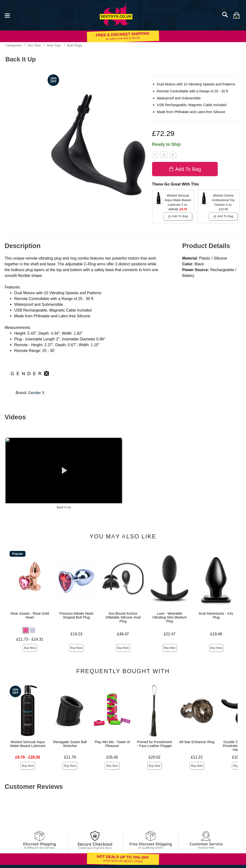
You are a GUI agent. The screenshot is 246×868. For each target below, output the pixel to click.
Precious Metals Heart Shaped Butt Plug (76, 615)
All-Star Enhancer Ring (197, 742)
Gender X (36, 393)
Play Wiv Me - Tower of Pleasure (112, 744)
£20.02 (155, 757)
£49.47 (123, 634)
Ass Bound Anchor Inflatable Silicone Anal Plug (123, 617)
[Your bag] (236, 15)
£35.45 (112, 757)
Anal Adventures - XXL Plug (216, 615)
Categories (13, 45)
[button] (26, 630)
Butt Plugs (74, 45)
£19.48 (216, 634)
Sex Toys (34, 45)
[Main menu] (7, 15)
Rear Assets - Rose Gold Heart (30, 615)
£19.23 (77, 634)
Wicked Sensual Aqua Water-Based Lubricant (28, 744)
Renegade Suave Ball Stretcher (70, 744)
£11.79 (70, 757)
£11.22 (197, 757)
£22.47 (169, 634)
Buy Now (30, 648)
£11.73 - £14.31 (30, 639)
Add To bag (185, 169)
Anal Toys (54, 45)
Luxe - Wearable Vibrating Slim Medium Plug (170, 617)
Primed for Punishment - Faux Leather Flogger (154, 744)
